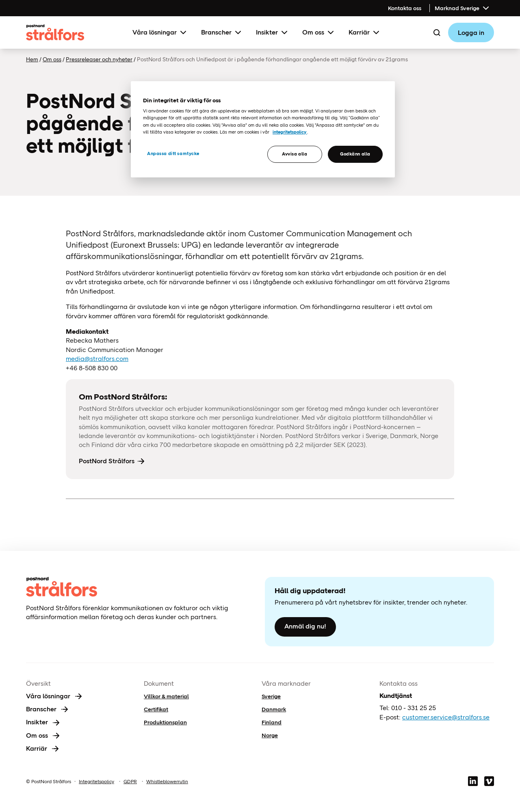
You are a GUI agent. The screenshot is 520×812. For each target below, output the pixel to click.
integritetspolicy (290, 132)
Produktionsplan (165, 722)
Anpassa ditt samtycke (173, 153)
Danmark (274, 709)
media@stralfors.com (97, 359)
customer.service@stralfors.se (446, 717)
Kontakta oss (405, 8)
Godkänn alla (355, 154)
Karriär (365, 32)
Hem (32, 59)
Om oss (319, 32)
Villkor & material (166, 696)
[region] (263, 129)
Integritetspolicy (96, 782)
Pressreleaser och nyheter (99, 59)
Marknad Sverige (463, 8)
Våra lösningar (160, 32)
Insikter (273, 32)
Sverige (271, 696)
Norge (270, 735)
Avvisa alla (295, 154)
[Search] (437, 32)
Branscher (222, 32)
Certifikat (156, 709)
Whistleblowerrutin (167, 782)
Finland (272, 722)
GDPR (130, 782)
